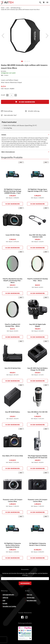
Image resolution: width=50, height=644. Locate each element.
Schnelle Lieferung (34, 111)
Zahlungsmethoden (8, 595)
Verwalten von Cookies (9, 607)
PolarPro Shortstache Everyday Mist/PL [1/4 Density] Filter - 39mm (13, 281)
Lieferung (5, 598)
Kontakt (5, 604)
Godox (4, 71)
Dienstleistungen (32, 601)
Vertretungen (31, 598)
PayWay (25, 633)
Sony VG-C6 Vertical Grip (13, 368)
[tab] (25, 134)
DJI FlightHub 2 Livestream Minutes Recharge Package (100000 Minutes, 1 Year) (13, 191)
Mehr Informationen (8, 152)
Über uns (29, 595)
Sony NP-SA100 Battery (13, 412)
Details (4, 135)
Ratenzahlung (8, 111)
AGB (4, 601)
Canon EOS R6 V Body (13, 235)
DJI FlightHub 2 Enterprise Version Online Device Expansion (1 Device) (12, 545)
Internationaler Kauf (10, 115)
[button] (3, 36)
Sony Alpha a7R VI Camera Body (13, 456)
